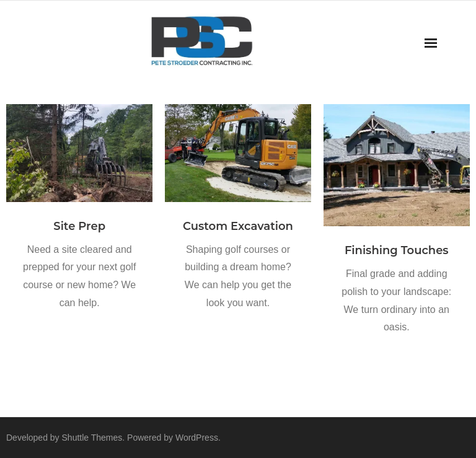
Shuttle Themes (92, 438)
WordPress (197, 438)
